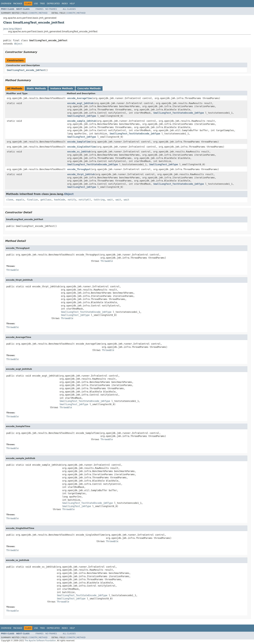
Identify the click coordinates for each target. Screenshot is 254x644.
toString (99, 200)
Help (72, 4)
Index (65, 4)
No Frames (51, 9)
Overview (6, 4)
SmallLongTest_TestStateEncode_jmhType (179, 113)
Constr (33, 13)
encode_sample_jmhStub (82, 121)
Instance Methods (62, 88)
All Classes (69, 9)
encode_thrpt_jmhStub (81, 174)
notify (72, 200)
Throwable (107, 261)
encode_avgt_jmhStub (80, 103)
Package (18, 4)
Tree (42, 4)
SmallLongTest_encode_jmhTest (26, 70)
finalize (32, 200)
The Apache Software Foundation (40, 641)
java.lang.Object (12, 29)
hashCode (60, 200)
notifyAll (85, 200)
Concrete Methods (89, 88)
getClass (46, 200)
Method (43, 13)
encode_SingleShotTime (82, 147)
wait (110, 200)
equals (20, 200)
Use (36, 4)
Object (18, 44)
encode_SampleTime (79, 142)
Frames (40, 9)
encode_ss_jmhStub (79, 152)
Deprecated (53, 4)
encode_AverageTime (80, 98)
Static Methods (36, 88)
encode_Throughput (79, 169)
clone (10, 200)
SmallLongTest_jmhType (82, 116)
